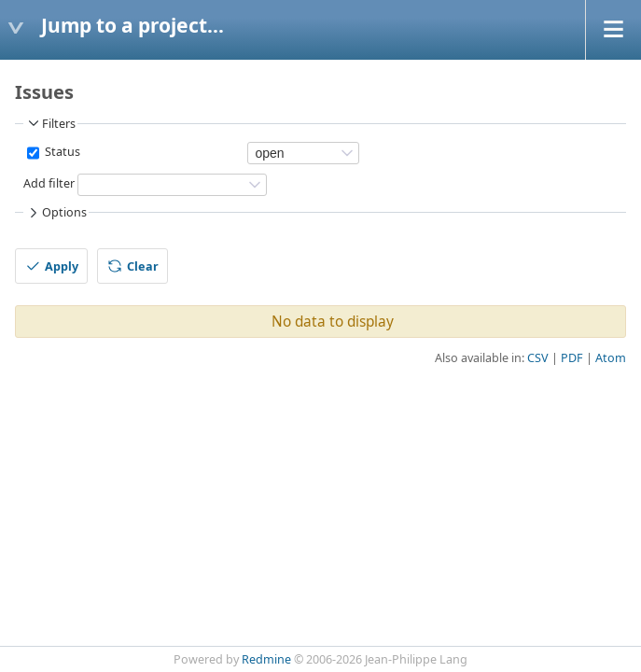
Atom (611, 358)
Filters (50, 123)
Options (56, 213)
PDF (572, 358)
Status (61, 152)
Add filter (49, 183)
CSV (538, 358)
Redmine (266, 659)
